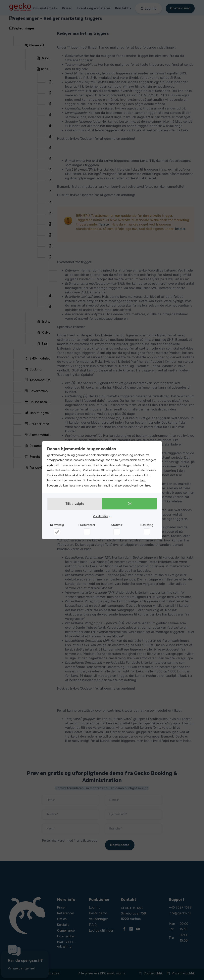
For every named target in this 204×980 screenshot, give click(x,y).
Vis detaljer (101, 516)
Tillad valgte (74, 504)
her (142, 481)
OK (130, 504)
